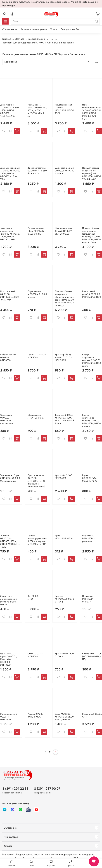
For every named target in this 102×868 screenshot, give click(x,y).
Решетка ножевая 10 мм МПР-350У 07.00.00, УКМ (36, 231)
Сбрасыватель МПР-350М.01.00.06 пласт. (37, 294)
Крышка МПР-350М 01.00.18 (65, 655)
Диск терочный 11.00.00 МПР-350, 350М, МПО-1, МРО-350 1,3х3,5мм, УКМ (10, 110)
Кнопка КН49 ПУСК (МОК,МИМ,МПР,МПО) (92, 656)
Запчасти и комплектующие (34, 29)
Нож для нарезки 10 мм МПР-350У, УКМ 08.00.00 (64, 231)
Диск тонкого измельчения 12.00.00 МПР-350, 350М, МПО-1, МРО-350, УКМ (10, 234)
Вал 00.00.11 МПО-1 (34, 597)
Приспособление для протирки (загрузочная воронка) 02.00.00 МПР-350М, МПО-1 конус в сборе (92, 235)
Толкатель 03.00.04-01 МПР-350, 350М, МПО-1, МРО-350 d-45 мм (10, 541)
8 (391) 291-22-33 (15, 789)
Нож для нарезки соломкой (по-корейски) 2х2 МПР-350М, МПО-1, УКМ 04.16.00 (92, 173)
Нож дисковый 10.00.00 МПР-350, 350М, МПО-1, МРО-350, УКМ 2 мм (37, 110)
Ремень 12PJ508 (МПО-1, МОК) (35, 715)
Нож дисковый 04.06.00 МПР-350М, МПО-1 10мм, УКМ (10, 296)
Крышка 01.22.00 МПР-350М (64, 477)
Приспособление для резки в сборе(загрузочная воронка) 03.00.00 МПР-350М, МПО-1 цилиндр (64, 298)
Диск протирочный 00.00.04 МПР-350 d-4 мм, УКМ (37, 171)
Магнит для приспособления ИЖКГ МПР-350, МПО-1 (9, 600)
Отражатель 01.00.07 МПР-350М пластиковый (7, 419)
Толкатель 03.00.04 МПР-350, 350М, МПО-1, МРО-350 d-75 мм (65, 419)
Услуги (54, 29)
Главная (7, 39)
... (52, 39)
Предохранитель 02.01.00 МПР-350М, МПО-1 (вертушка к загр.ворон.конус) (37, 481)
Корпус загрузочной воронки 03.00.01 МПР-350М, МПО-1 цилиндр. (92, 421)
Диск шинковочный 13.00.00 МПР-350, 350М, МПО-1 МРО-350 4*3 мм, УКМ (10, 173)
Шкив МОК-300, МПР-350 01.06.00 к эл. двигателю (64, 717)
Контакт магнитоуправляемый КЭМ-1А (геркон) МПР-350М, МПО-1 (37, 540)
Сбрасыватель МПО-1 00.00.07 (36, 416)
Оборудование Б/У (70, 29)
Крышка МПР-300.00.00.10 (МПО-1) (64, 599)
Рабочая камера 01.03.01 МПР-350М (8, 357)
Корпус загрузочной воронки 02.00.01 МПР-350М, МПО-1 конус (92, 360)
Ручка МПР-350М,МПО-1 (64, 537)
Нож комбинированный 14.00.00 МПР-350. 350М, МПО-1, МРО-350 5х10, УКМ (92, 112)
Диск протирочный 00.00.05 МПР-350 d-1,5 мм (65, 171)
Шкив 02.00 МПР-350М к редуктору (88, 538)
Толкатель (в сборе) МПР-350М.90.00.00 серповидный (10, 478)
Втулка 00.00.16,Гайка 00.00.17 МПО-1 (90, 478)
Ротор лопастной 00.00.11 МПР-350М (9, 717)
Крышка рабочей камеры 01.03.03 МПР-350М (63, 357)
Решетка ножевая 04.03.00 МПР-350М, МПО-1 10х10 (64, 109)
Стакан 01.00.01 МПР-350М (36, 655)
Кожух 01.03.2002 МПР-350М (37, 356)
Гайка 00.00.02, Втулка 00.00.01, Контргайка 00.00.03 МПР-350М (9, 659)
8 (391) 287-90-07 (47, 789)
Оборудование (10, 29)
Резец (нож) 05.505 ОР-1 (92, 715)
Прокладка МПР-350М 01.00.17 (88, 599)
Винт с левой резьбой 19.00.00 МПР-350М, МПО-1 (92, 294)
